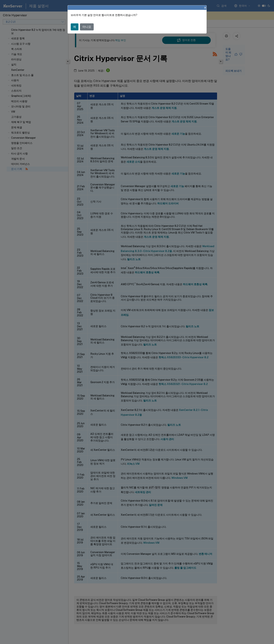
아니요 (87, 27)
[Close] (205, 8)
